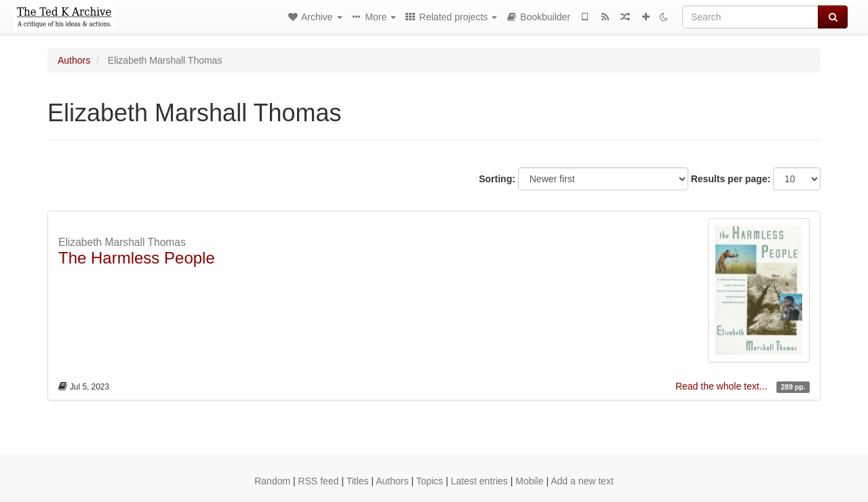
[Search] (750, 17)
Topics (430, 481)
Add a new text (582, 481)
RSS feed (319, 481)
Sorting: (497, 179)
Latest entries (479, 481)
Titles (358, 481)
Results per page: (731, 179)
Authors (74, 60)
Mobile (529, 481)
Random (272, 481)
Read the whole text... (723, 386)
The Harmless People (137, 258)
